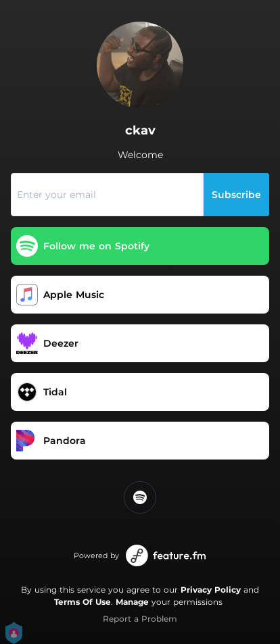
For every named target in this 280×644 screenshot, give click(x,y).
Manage (132, 602)
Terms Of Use (83, 602)
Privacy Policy (211, 590)
